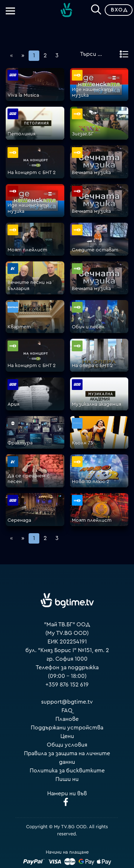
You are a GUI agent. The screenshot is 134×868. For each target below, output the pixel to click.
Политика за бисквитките (67, 771)
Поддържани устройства (67, 728)
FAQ (67, 710)
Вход (119, 10)
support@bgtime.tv (67, 702)
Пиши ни (67, 779)
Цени (67, 736)
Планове (67, 719)
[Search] (96, 9)
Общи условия (67, 745)
